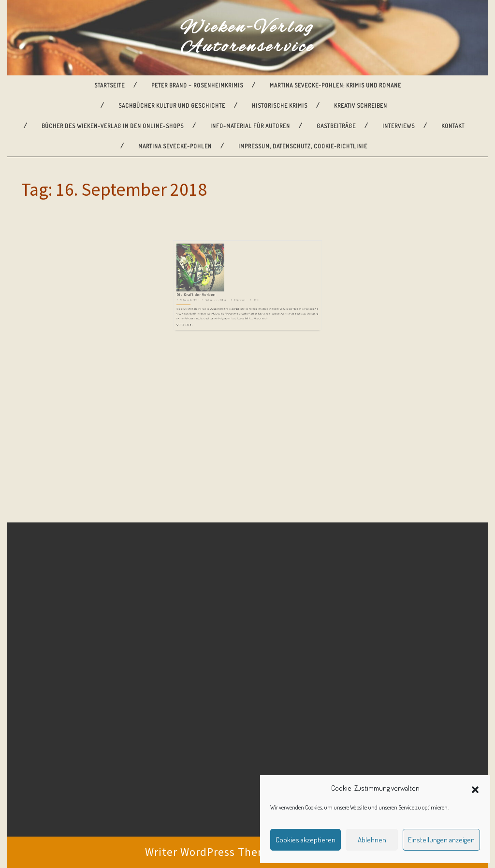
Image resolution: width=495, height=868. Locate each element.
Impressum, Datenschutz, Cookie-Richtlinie (303, 146)
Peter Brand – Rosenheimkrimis (197, 85)
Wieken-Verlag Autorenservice (247, 38)
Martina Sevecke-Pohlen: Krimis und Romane (335, 85)
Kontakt (453, 126)
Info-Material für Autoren (250, 126)
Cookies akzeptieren (306, 840)
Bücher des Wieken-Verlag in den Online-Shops (113, 126)
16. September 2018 (210, 281)
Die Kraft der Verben (215, 278)
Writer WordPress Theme (210, 852)
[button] (475, 788)
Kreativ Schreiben (361, 106)
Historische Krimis (280, 106)
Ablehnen (372, 840)
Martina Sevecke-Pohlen (175, 146)
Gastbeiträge (336, 126)
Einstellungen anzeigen (441, 840)
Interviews (399, 126)
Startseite (109, 85)
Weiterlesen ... (208, 297)
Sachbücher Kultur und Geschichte (172, 106)
